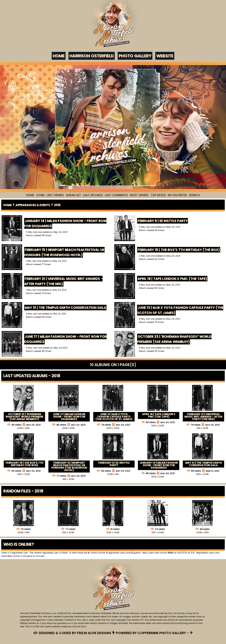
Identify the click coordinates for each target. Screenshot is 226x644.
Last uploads (93, 195)
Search (194, 195)
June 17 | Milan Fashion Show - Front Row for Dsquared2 (66, 339)
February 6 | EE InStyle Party (163, 221)
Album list (73, 195)
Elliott (65, 553)
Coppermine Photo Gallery (162, 633)
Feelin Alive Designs (94, 633)
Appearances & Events (33, 205)
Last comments (116, 195)
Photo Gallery (135, 56)
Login (40, 195)
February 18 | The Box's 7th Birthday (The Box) (179, 250)
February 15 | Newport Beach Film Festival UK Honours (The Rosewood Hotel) (65, 252)
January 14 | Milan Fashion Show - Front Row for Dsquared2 (66, 223)
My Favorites (177, 195)
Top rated (158, 195)
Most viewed (139, 195)
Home (59, 56)
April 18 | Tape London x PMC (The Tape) (172, 279)
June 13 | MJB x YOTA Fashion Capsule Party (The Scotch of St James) (180, 310)
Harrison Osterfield (92, 56)
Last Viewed (55, 195)
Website (165, 56)
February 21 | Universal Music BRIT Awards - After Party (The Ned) (64, 281)
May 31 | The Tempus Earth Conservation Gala (66, 308)
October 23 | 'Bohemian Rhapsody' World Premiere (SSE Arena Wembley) (175, 339)
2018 (57, 205)
